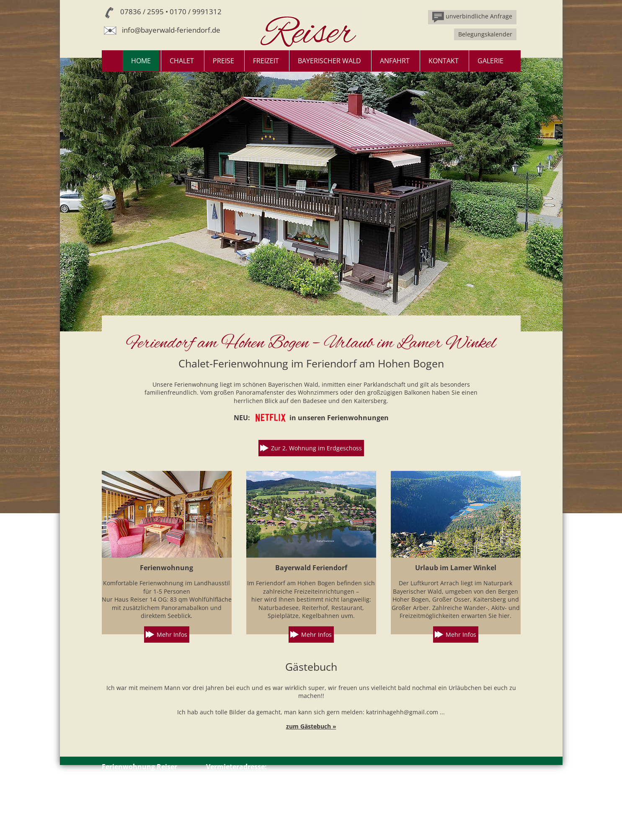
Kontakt (444, 61)
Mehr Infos (172, 635)
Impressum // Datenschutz (139, 818)
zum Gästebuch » (311, 726)
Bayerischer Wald (329, 61)
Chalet (182, 61)
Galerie (490, 61)
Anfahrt (395, 61)
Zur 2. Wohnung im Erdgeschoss (316, 448)
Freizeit (266, 61)
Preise (223, 61)
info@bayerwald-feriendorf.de (171, 30)
